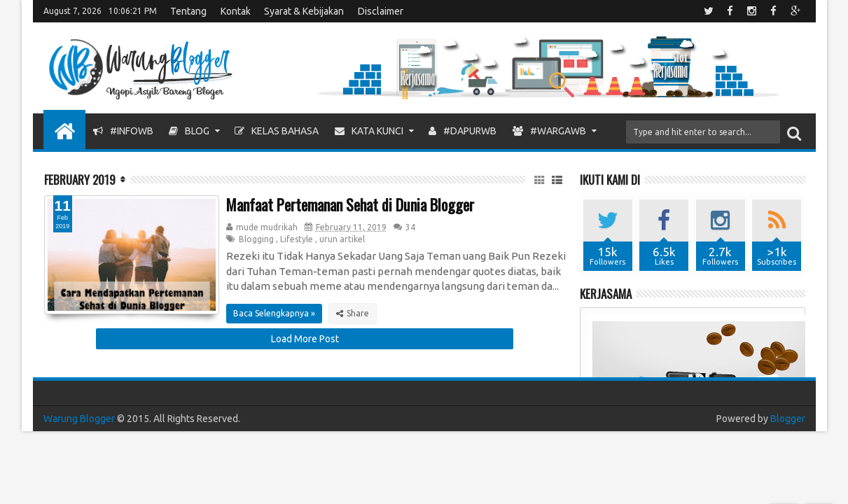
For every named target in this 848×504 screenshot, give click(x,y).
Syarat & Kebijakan (304, 11)
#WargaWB (549, 131)
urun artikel (342, 239)
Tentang (188, 11)
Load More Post (305, 339)
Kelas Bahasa (277, 131)
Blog (189, 131)
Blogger (788, 419)
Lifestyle (297, 239)
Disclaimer (381, 11)
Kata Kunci (369, 131)
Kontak (236, 11)
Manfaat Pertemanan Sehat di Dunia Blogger (350, 204)
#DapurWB (463, 131)
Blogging (256, 239)
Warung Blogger (79, 419)
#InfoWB (123, 131)
